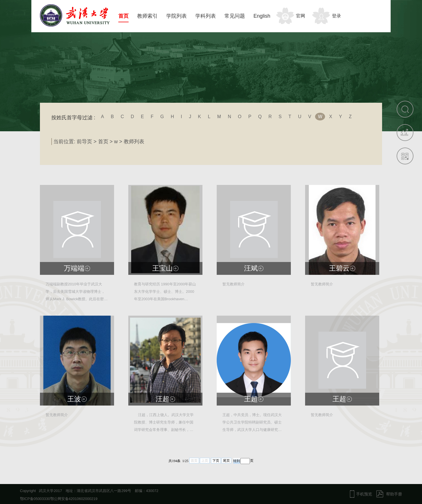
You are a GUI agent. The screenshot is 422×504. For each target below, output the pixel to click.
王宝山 (163, 268)
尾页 (226, 461)
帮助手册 (394, 494)
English (262, 16)
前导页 (84, 142)
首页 (123, 16)
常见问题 (235, 16)
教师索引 (147, 16)
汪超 (163, 399)
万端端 (74, 268)
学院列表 (176, 16)
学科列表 (206, 16)
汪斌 (251, 268)
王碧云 (339, 268)
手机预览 (364, 494)
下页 (216, 461)
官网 (301, 16)
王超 (251, 399)
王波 (74, 399)
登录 (336, 16)
